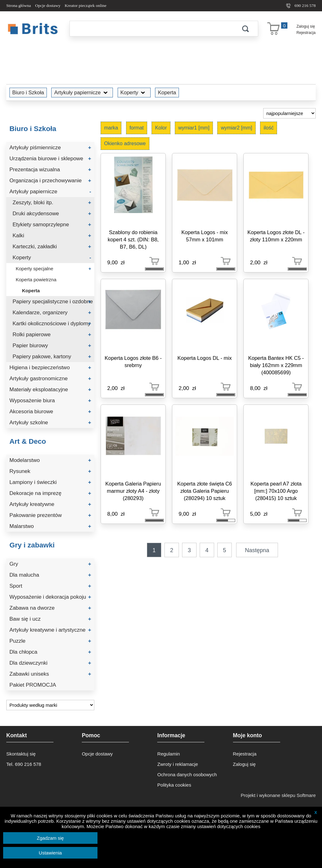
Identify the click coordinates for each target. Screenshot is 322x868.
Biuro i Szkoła (28, 92)
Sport (50, 586)
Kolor (161, 128)
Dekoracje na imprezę (50, 493)
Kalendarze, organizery (52, 313)
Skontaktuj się (21, 754)
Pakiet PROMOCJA (33, 685)
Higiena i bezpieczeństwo (50, 368)
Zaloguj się (306, 26)
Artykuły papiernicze (82, 92)
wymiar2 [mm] (236, 128)
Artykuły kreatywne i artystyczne (50, 630)
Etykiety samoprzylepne (52, 225)
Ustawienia (50, 853)
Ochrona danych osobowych (187, 775)
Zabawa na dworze (50, 608)
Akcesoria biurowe (50, 412)
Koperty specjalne (53, 269)
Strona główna (19, 5)
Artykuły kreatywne (50, 504)
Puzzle (50, 641)
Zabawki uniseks (50, 674)
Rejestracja (306, 33)
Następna (257, 550)
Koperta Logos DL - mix (205, 358)
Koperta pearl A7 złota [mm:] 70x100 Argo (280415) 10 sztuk (276, 491)
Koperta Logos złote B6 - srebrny (133, 362)
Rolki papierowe (52, 335)
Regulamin (169, 754)
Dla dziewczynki (50, 663)
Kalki (52, 236)
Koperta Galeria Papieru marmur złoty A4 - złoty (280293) (133, 491)
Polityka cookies (174, 785)
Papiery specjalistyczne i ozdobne (53, 302)
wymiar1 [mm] (194, 128)
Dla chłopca (50, 652)
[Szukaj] (151, 29)
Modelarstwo (50, 460)
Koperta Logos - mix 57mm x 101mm (205, 236)
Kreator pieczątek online (86, 5)
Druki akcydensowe (52, 214)
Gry (50, 564)
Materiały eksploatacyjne (50, 390)
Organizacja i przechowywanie (50, 181)
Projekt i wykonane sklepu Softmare (278, 795)
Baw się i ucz (50, 619)
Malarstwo (50, 526)
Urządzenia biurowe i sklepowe (50, 159)
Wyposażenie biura (50, 401)
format (137, 128)
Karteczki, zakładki (52, 247)
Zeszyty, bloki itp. (52, 203)
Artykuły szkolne (50, 423)
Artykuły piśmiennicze (50, 148)
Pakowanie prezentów (50, 515)
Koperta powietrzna (36, 280)
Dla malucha (50, 575)
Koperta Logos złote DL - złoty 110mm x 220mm (276, 236)
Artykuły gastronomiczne (50, 379)
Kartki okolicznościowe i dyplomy (52, 324)
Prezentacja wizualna (50, 170)
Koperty (134, 92)
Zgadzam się (50, 838)
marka (111, 128)
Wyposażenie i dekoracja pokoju (50, 597)
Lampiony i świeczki (50, 482)
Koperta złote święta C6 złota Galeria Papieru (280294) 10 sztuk (205, 491)
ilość (269, 128)
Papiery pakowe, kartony (52, 357)
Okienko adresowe (125, 143)
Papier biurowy (52, 346)
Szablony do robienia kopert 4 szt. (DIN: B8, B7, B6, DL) (133, 239)
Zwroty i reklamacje (178, 764)
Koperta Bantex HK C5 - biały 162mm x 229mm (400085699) (276, 365)
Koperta (167, 92)
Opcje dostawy (48, 5)
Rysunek (50, 471)
